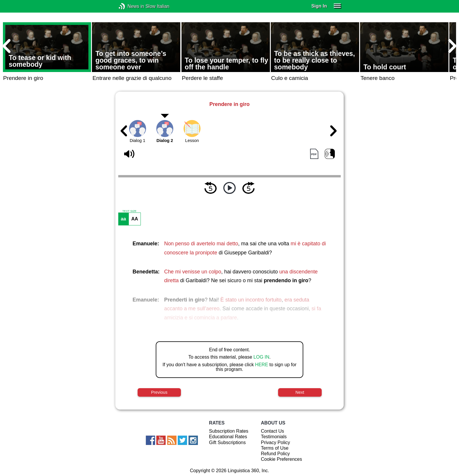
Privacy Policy (275, 442)
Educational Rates (228, 437)
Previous (159, 392)
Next (300, 392)
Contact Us (272, 431)
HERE (261, 365)
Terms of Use (275, 448)
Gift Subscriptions (227, 442)
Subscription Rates (229, 431)
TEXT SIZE (129, 211)
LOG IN (261, 357)
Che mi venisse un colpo (193, 272)
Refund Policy (275, 454)
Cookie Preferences (281, 459)
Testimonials (274, 437)
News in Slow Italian (131, 6)
